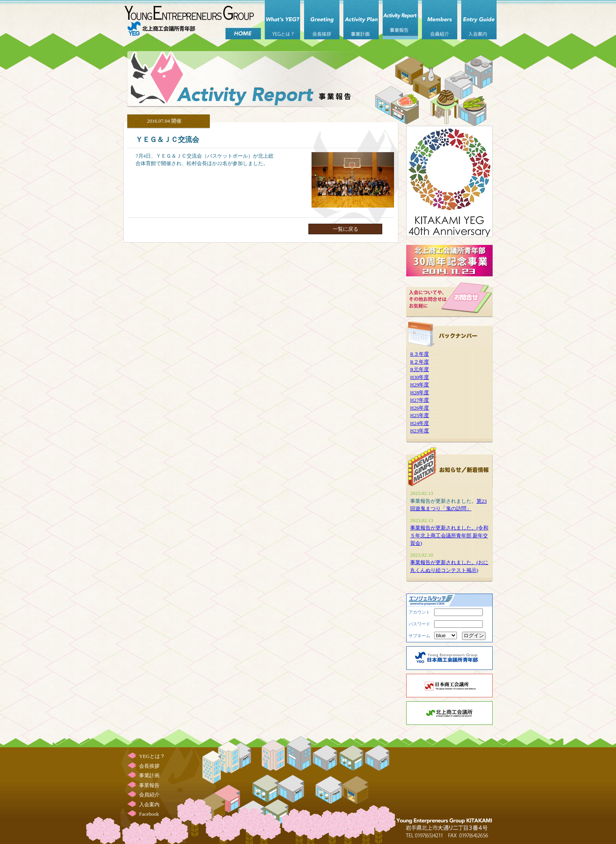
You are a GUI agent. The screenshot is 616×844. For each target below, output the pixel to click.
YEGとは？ (282, 20)
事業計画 (361, 20)
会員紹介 (440, 20)
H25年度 (420, 415)
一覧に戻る (346, 229)
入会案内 (479, 20)
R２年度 (420, 362)
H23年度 (420, 431)
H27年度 (420, 400)
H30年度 (420, 377)
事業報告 (400, 20)
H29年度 (420, 385)
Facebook (149, 814)
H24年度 (420, 423)
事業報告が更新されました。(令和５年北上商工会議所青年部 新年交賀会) (449, 535)
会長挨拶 (322, 20)
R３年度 (420, 354)
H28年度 (420, 393)
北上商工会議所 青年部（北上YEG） (190, 20)
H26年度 (420, 408)
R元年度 (420, 369)
